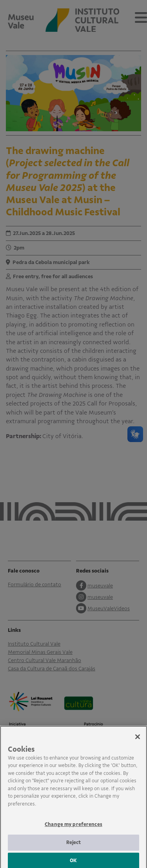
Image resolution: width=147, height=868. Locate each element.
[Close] (138, 740)
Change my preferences (73, 828)
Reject (74, 846)
